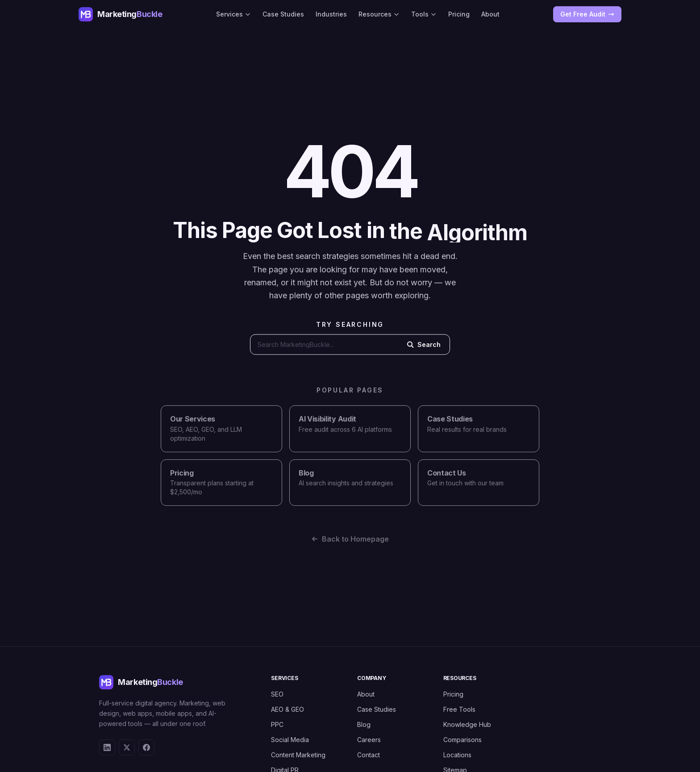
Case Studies (283, 14)
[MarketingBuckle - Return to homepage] (120, 14)
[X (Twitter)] (127, 747)
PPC (277, 724)
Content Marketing (298, 755)
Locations (457, 755)
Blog (364, 724)
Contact (369, 755)
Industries (331, 14)
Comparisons (462, 740)
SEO (277, 694)
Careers (369, 740)
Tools (424, 14)
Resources (379, 14)
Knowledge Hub (467, 724)
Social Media (290, 740)
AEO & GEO (287, 709)
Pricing (459, 14)
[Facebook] (146, 747)
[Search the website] (324, 347)
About (490, 14)
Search (424, 347)
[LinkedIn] (107, 747)
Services (233, 14)
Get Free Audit (587, 14)
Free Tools (459, 709)
